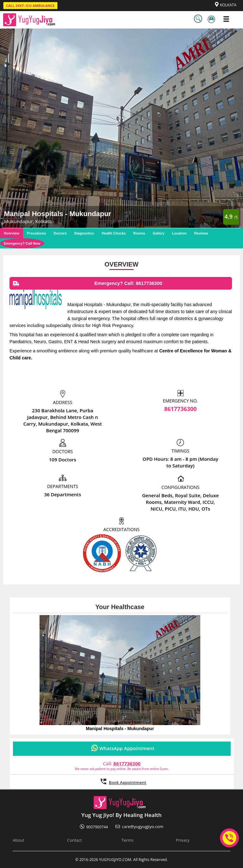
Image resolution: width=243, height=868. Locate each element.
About (19, 840)
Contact (75, 840)
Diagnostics (84, 233)
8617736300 (181, 409)
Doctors (60, 233)
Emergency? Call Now (22, 243)
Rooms (139, 233)
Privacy (183, 840)
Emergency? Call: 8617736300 (86, 285)
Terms (128, 840)
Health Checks (114, 233)
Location (179, 233)
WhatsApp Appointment (127, 748)
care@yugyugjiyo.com (143, 826)
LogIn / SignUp (212, 20)
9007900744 (97, 827)
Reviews (201, 233)
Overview (12, 233)
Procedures (37, 233)
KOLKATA (228, 5)
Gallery (158, 233)
